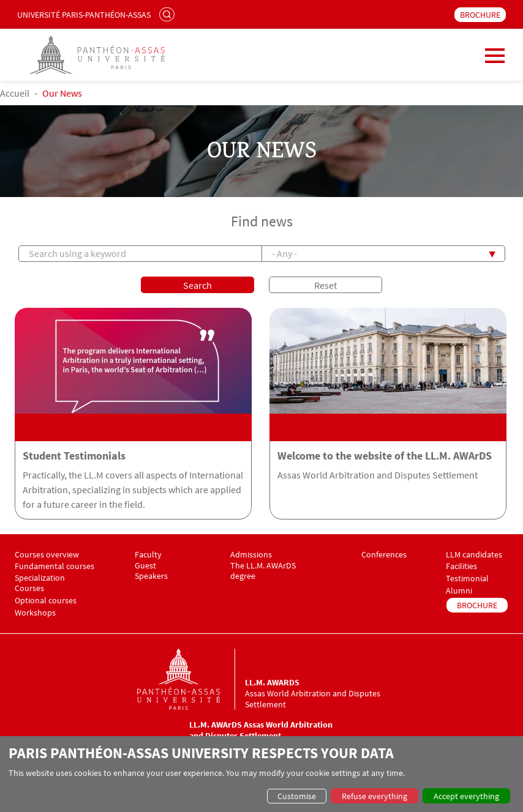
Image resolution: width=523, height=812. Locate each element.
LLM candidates (474, 555)
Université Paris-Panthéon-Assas (84, 15)
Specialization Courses (40, 583)
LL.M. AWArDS (272, 682)
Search (168, 14)
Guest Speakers (151, 571)
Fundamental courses (55, 566)
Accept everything (466, 796)
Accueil (15, 93)
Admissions (251, 555)
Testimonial (467, 579)
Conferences (384, 555)
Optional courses (46, 601)
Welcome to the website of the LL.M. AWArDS (385, 456)
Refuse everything (374, 796)
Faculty (148, 555)
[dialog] (261, 774)
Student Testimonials (74, 456)
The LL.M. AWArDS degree (263, 571)
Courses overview (47, 555)
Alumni (459, 591)
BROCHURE (480, 15)
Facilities (461, 566)
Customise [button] (297, 796)
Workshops (35, 613)
